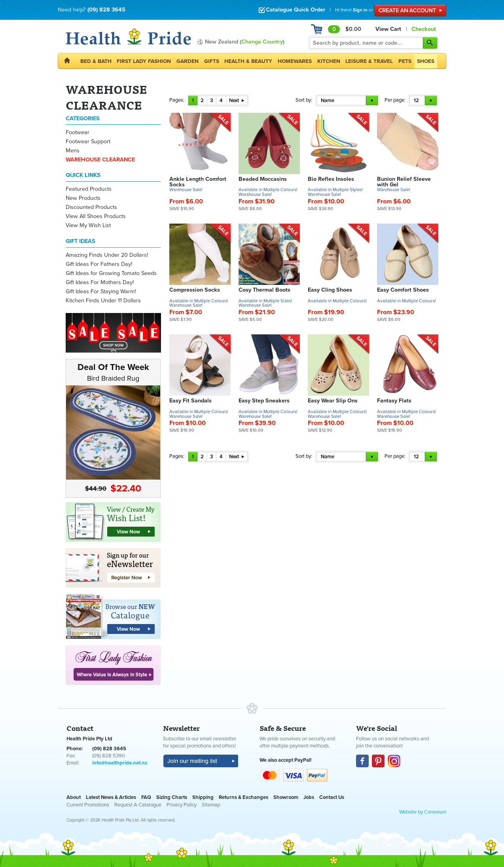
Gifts (212, 61)
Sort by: (304, 100)
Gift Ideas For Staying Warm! (101, 291)
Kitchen (329, 61)
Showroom (286, 797)
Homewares (295, 61)
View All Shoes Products (96, 216)
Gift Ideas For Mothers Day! (100, 282)
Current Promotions (88, 805)
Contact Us (332, 797)
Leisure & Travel (369, 61)
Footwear (78, 132)
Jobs (309, 797)
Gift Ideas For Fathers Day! (99, 264)
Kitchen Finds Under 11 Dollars (103, 301)
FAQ (146, 797)
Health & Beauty (248, 61)
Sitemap (211, 805)
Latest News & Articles (111, 797)
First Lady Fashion (144, 61)
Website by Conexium (423, 812)
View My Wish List (88, 225)
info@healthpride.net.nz (120, 763)
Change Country (262, 42)
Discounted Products (91, 207)
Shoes (426, 61)
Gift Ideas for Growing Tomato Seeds (111, 273)
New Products (83, 198)
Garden (188, 61)
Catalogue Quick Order (292, 10)
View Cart (388, 29)
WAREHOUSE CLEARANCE (100, 160)
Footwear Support (88, 141)
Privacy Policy (182, 805)
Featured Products (89, 189)
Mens (73, 151)
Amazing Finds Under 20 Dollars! (107, 255)
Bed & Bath (96, 61)
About (74, 797)
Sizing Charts (172, 797)
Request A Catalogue (138, 805)
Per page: (395, 100)
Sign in (360, 10)
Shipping (203, 797)
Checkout (424, 29)
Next (237, 101)
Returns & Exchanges (243, 797)
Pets (405, 61)
